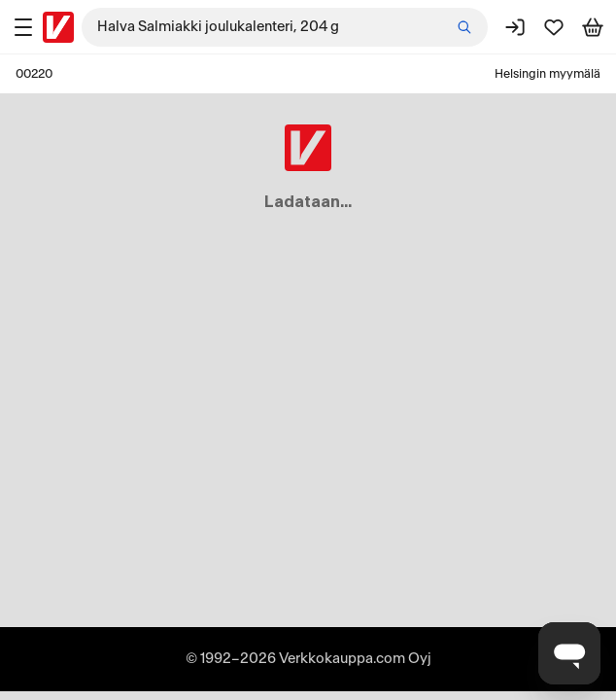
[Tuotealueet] (23, 27)
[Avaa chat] (569, 653)
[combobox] (285, 27)
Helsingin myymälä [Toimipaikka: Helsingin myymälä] (548, 74)
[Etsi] (464, 27)
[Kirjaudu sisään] (515, 27)
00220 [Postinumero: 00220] (34, 74)
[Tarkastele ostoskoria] (593, 27)
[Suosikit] (554, 27)
